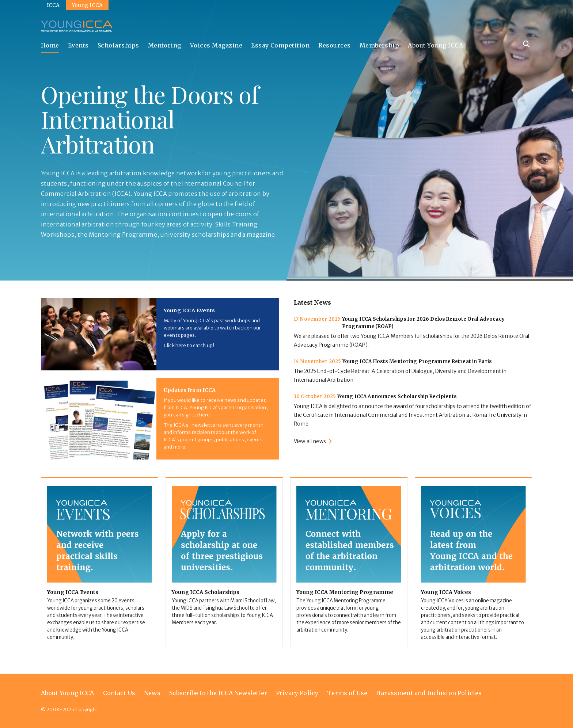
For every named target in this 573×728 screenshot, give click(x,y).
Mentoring (165, 45)
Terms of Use (347, 693)
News (152, 693)
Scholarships (118, 45)
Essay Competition (280, 45)
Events (78, 45)
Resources (334, 45)
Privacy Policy (297, 693)
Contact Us (119, 693)
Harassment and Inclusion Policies (429, 693)
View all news (310, 441)
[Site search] (526, 44)
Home (50, 45)
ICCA (53, 5)
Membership (380, 45)
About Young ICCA (435, 45)
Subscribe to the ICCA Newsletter (218, 693)
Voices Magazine (216, 45)
